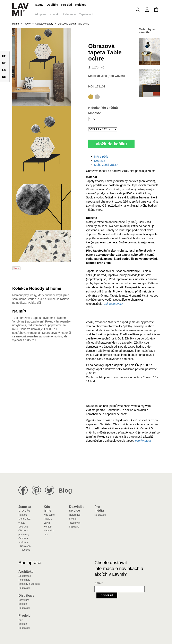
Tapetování (86, 14)
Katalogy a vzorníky (29, 584)
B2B (21, 620)
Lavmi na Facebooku (23, 490)
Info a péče (101, 157)
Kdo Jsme (49, 515)
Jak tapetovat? (113, 304)
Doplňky (52, 5)
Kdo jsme (40, 14)
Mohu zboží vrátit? (106, 165)
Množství (95, 113)
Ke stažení (100, 515)
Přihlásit (107, 595)
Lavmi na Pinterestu (36, 490)
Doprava (100, 161)
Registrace (24, 580)
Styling (73, 519)
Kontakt (54, 14)
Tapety (39, 5)
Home (16, 24)
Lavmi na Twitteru (50, 490)
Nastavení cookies (26, 548)
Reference (69, 14)
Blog (65, 490)
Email (98, 583)
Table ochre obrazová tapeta (91, 97)
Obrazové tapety (44, 24)
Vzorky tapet (143, 441)
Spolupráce (25, 576)
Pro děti (67, 5)
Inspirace (74, 527)
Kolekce (81, 5)
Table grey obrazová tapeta (97, 97)
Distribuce (24, 600)
